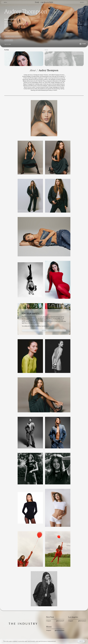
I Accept (44, 330)
